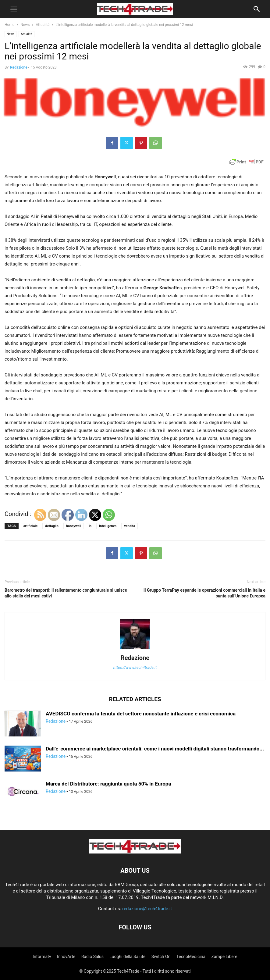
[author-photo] (135, 649)
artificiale (31, 526)
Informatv (42, 957)
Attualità (43, 25)
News (25, 25)
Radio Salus (92, 957)
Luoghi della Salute (127, 957)
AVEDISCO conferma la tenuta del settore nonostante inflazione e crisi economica (141, 714)
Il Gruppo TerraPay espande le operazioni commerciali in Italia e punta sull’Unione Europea (204, 593)
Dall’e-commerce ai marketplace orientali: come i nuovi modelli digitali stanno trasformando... (155, 749)
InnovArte (66, 957)
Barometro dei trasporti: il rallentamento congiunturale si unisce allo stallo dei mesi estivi (66, 593)
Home (9, 25)
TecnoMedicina (191, 957)
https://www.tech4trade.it (135, 667)
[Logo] (135, 852)
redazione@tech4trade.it (147, 909)
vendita (130, 526)
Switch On (161, 957)
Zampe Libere (224, 957)
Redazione (19, 67)
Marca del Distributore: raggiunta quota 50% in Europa (108, 784)
